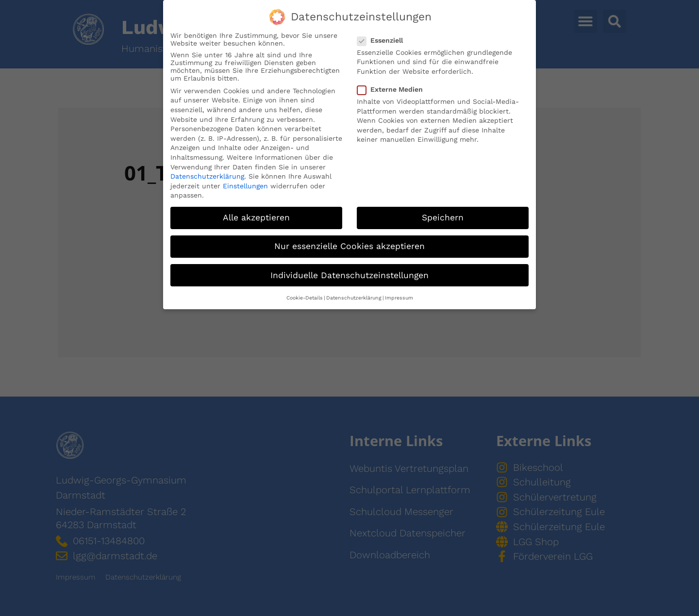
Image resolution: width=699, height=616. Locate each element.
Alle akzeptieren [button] (256, 216)
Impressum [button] (399, 296)
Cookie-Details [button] (305, 296)
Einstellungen (245, 184)
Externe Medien (393, 88)
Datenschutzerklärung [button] (354, 296)
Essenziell (383, 39)
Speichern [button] (443, 216)
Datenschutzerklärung (207, 175)
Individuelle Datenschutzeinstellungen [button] (349, 274)
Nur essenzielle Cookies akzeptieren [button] (349, 245)
